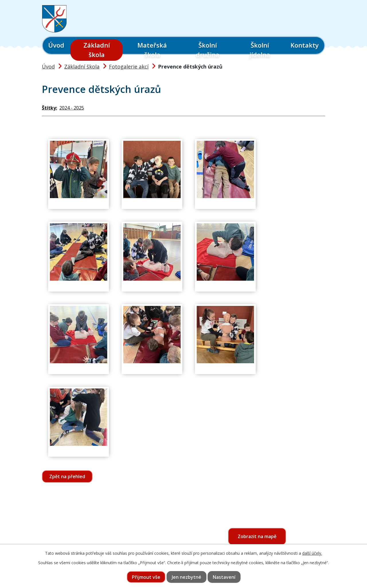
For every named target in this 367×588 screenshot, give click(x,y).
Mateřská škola (152, 50)
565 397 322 (75, 542)
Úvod (56, 45)
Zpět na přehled (67, 476)
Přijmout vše (146, 577)
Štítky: (49, 108)
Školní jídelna (260, 50)
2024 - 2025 (72, 108)
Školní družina (208, 50)
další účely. (312, 553)
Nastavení (224, 577)
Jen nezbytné (187, 577)
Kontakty (305, 45)
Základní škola (97, 50)
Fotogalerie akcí (129, 67)
